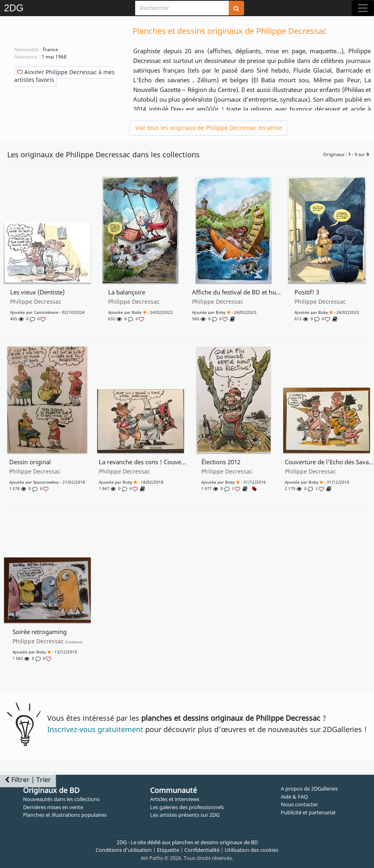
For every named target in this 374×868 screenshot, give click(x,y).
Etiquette (168, 850)
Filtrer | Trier (28, 780)
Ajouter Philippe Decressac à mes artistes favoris (64, 76)
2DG (14, 8)
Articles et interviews (175, 799)
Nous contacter (299, 804)
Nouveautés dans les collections (61, 799)
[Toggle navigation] (363, 8)
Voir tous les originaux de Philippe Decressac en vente (209, 128)
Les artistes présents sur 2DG (185, 815)
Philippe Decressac (36, 302)
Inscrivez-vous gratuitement (95, 729)
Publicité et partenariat (308, 812)
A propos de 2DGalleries (309, 789)
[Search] (182, 8)
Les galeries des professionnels (187, 807)
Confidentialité (202, 850)
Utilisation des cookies (252, 850)
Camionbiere (46, 312)
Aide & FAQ (294, 797)
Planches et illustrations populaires (65, 815)
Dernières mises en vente (53, 807)
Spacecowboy (46, 482)
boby (137, 312)
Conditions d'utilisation (124, 850)
